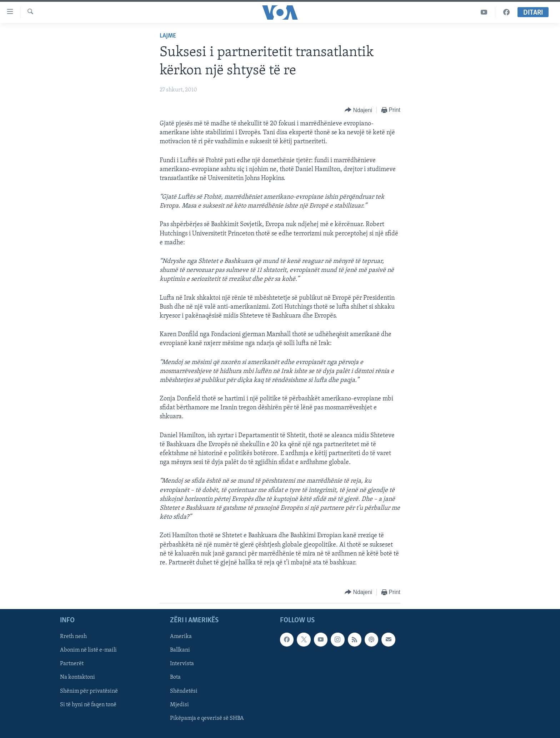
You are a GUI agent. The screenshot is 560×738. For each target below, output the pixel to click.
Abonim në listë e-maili (88, 650)
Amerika (181, 637)
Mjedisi (179, 705)
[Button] (358, 110)
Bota (175, 678)
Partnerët (72, 664)
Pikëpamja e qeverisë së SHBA (207, 718)
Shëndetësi (184, 691)
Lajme (168, 36)
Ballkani (180, 650)
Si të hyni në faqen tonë (88, 705)
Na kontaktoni (77, 678)
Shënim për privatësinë (89, 691)
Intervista (182, 664)
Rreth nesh (73, 637)
